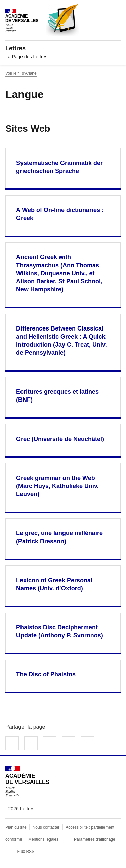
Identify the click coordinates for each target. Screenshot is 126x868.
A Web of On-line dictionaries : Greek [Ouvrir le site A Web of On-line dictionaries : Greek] (60, 214)
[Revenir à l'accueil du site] (27, 781)
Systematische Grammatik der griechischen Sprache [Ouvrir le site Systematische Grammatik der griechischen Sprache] (59, 167)
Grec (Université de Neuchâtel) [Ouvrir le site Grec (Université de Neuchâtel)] (60, 439)
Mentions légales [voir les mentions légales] (43, 839)
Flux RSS (26, 852)
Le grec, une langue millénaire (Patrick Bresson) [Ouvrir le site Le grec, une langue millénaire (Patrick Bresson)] (59, 537)
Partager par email (69, 743)
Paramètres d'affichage (95, 839)
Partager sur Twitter (31, 743)
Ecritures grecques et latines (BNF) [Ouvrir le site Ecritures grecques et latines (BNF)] (57, 396)
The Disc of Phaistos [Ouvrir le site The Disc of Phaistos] (46, 674)
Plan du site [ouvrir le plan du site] (16, 827)
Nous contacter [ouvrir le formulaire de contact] (46, 827)
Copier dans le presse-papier (87, 743)
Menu (117, 9)
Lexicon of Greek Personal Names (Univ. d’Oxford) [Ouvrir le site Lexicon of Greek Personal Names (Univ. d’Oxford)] (54, 584)
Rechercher (98, 9)
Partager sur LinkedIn (50, 743)
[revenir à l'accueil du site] (63, 48)
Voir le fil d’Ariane (21, 73)
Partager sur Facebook (12, 743)
